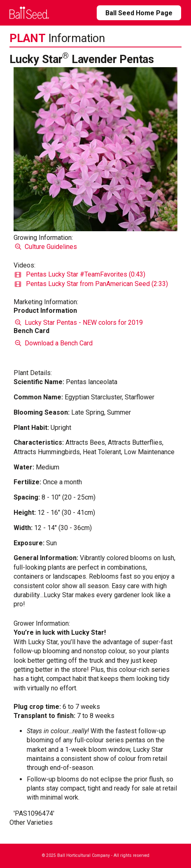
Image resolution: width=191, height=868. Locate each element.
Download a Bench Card (53, 343)
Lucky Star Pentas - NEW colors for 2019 (78, 323)
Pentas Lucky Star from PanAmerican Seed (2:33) (91, 284)
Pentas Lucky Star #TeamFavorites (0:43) (80, 274)
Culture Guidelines (45, 247)
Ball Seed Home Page (139, 13)
